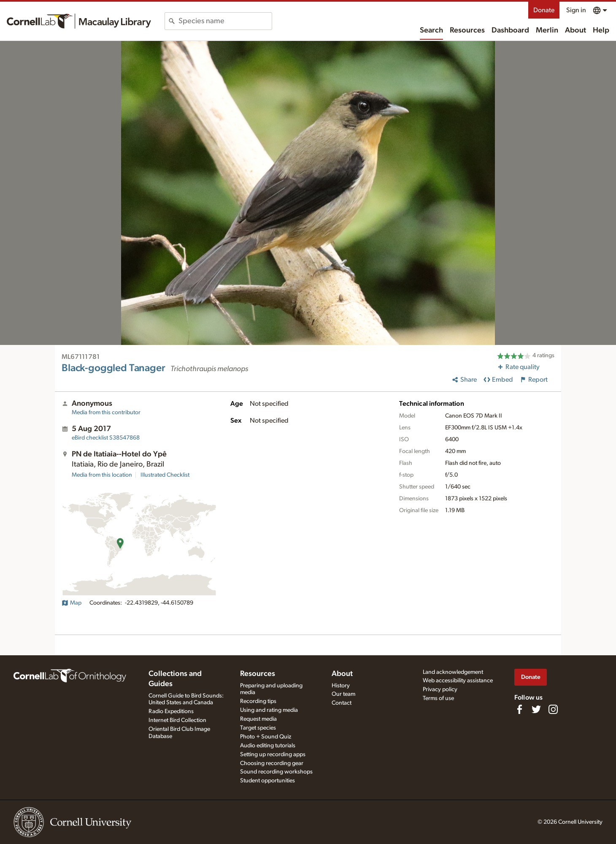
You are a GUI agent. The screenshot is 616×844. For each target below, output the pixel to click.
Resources (467, 30)
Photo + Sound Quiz (266, 737)
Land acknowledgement (453, 672)
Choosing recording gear (272, 763)
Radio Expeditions (171, 711)
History (341, 686)
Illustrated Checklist (165, 475)
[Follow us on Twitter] (536, 709)
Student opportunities (267, 781)
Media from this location (102, 475)
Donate (544, 10)
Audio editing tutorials (268, 746)
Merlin (547, 30)
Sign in (576, 10)
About (575, 30)
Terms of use (438, 698)
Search (431, 30)
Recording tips (258, 701)
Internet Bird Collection (177, 720)
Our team (343, 694)
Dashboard (510, 30)
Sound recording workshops (276, 772)
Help (601, 30)
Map (72, 603)
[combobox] (225, 21)
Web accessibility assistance (458, 681)
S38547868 (106, 438)
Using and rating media (269, 710)
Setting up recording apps (273, 754)
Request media (258, 719)
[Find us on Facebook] (519, 709)
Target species (258, 728)
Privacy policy (440, 689)
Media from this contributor (106, 413)
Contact (342, 703)
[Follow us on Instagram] (553, 709)
